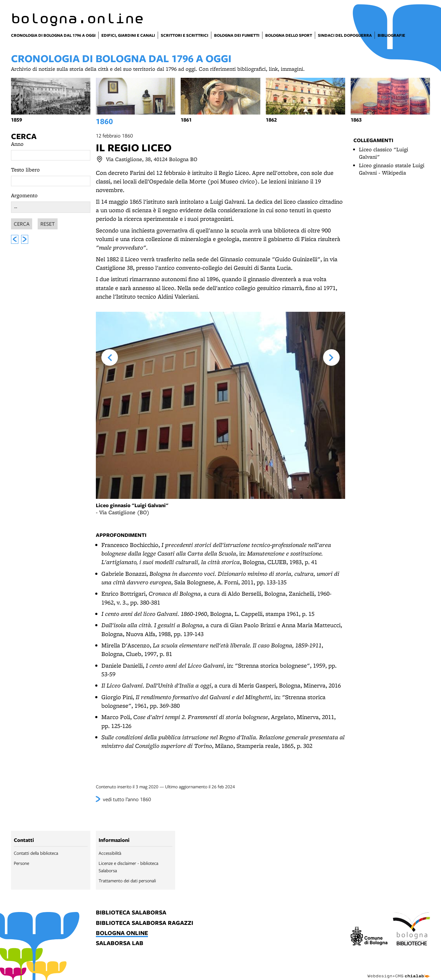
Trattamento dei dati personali (127, 880)
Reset (48, 223)
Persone (21, 863)
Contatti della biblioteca (36, 853)
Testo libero (25, 170)
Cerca (24, 136)
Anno (17, 144)
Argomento (24, 195)
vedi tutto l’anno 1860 (127, 799)
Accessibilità (110, 853)
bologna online (122, 933)
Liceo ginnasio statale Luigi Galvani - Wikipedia (392, 169)
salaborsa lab (120, 943)
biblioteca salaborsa (131, 913)
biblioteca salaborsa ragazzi (145, 923)
